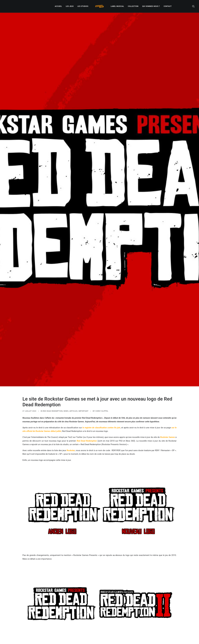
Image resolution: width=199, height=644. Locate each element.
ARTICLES (73, 358)
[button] (193, 6)
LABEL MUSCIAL (117, 6)
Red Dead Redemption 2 (80, 601)
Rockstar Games (168, 384)
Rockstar (71, 397)
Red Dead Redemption (53, 358)
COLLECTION (133, 6)
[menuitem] (58, 6)
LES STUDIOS (83, 6)
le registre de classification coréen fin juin (101, 374)
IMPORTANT (83, 358)
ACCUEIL (58, 6)
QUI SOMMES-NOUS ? (151, 6)
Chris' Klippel (102, 358)
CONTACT (168, 6)
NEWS (66, 358)
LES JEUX (70, 6)
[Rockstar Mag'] (100, 6)
